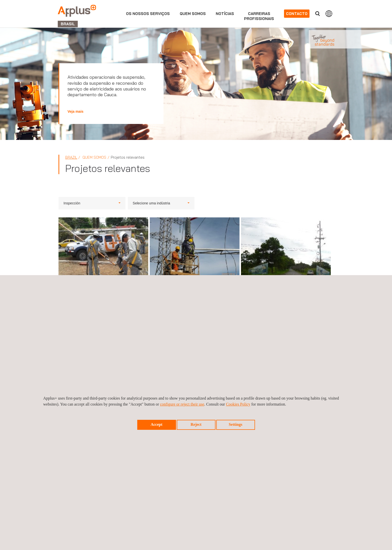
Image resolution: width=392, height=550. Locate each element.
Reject (196, 424)
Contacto (297, 14)
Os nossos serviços (148, 14)
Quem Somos (193, 14)
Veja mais (75, 111)
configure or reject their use (182, 404)
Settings (235, 424)
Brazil (71, 157)
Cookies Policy (238, 404)
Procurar (317, 14)
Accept (156, 424)
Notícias (225, 14)
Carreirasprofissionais (259, 16)
